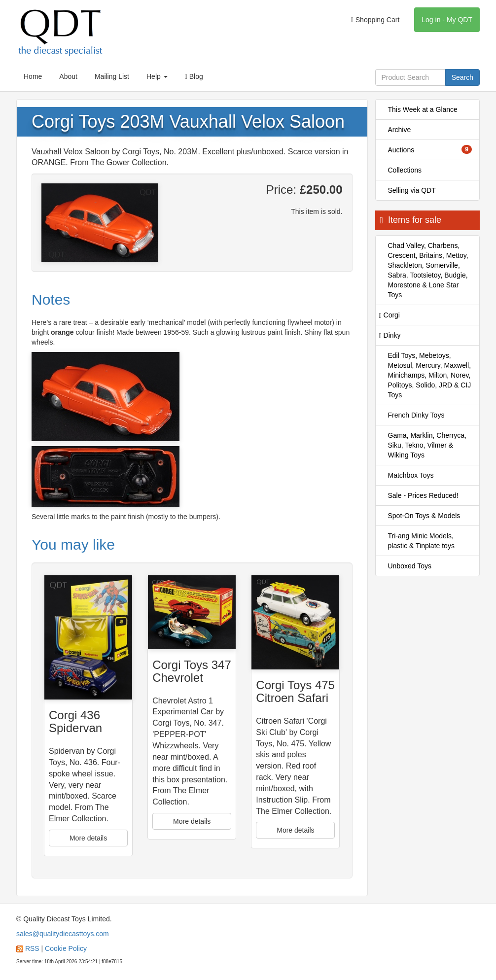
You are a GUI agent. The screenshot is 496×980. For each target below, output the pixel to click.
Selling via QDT (412, 190)
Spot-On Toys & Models (424, 516)
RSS (32, 948)
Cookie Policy (66, 948)
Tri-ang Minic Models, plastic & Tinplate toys (421, 541)
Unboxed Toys (410, 566)
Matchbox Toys (411, 475)
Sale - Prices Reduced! (423, 495)
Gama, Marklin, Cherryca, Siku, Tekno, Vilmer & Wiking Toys (427, 445)
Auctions (430, 149)
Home (33, 76)
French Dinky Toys (416, 415)
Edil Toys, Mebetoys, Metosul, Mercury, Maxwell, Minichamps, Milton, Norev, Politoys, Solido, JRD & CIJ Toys (430, 375)
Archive (400, 130)
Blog (194, 76)
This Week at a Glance (423, 109)
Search (462, 77)
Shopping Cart (375, 20)
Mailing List (112, 76)
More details (88, 838)
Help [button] (157, 76)
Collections (405, 170)
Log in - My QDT (447, 20)
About (68, 76)
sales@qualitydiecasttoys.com (63, 934)
